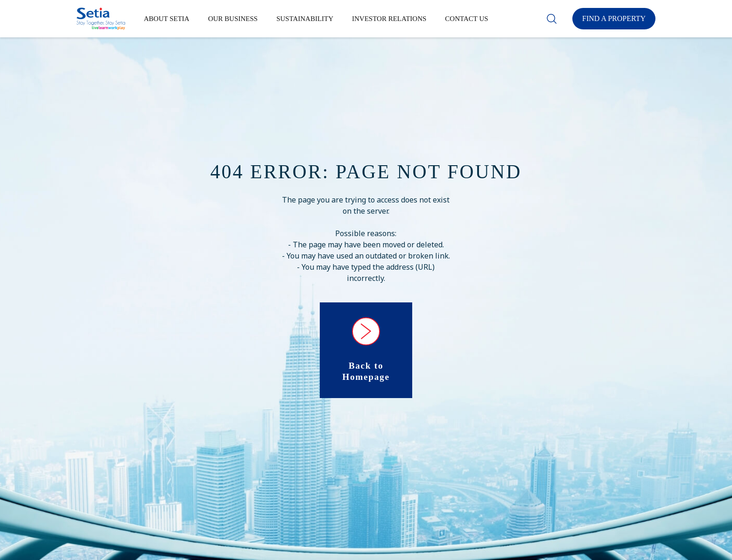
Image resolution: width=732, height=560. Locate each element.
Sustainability (305, 19)
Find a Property (614, 18)
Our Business (233, 19)
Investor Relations (389, 19)
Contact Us (466, 19)
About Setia (167, 19)
